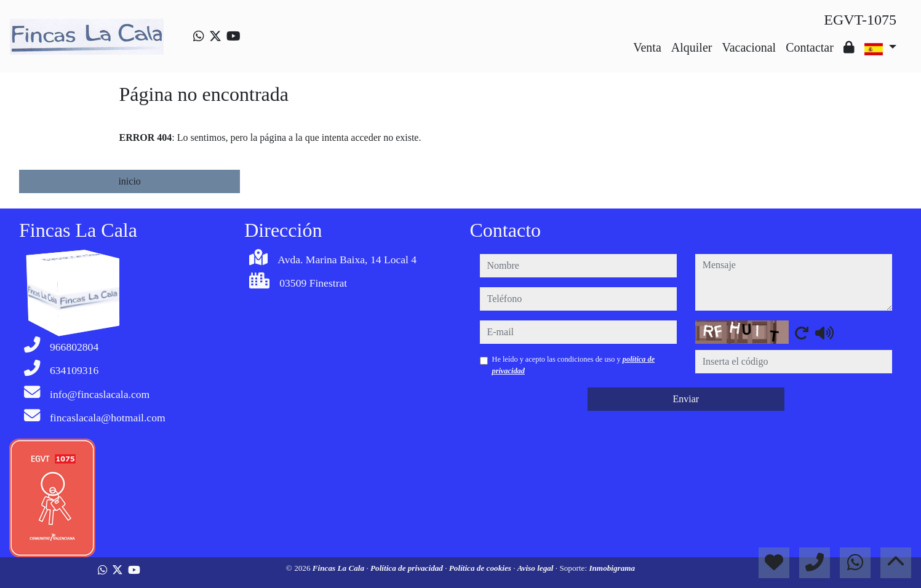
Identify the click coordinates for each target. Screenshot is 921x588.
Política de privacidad (408, 568)
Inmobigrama (612, 568)
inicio (129, 181)
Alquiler (692, 47)
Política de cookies (481, 568)
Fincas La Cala (340, 568)
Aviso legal (536, 568)
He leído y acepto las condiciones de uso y (574, 365)
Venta (647, 47)
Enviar (686, 399)
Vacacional (749, 47)
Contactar (810, 47)
